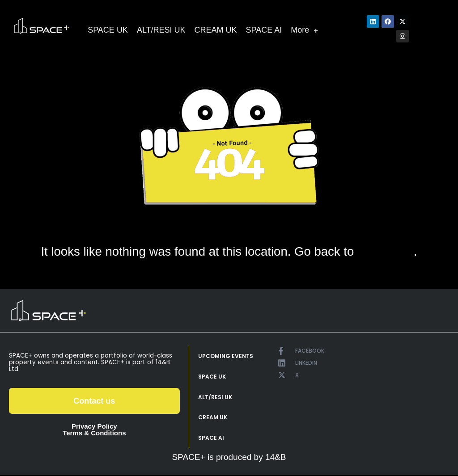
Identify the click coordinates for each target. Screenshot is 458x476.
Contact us (94, 401)
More (304, 30)
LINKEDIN (306, 363)
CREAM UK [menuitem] (213, 418)
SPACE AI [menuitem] (211, 439)
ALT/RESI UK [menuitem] (215, 398)
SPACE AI (264, 30)
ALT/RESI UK (161, 30)
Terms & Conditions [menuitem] (94, 433)
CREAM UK (216, 30)
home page (385, 252)
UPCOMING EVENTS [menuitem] (226, 356)
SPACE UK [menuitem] (212, 377)
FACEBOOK (310, 351)
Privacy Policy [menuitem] (94, 426)
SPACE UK (108, 30)
